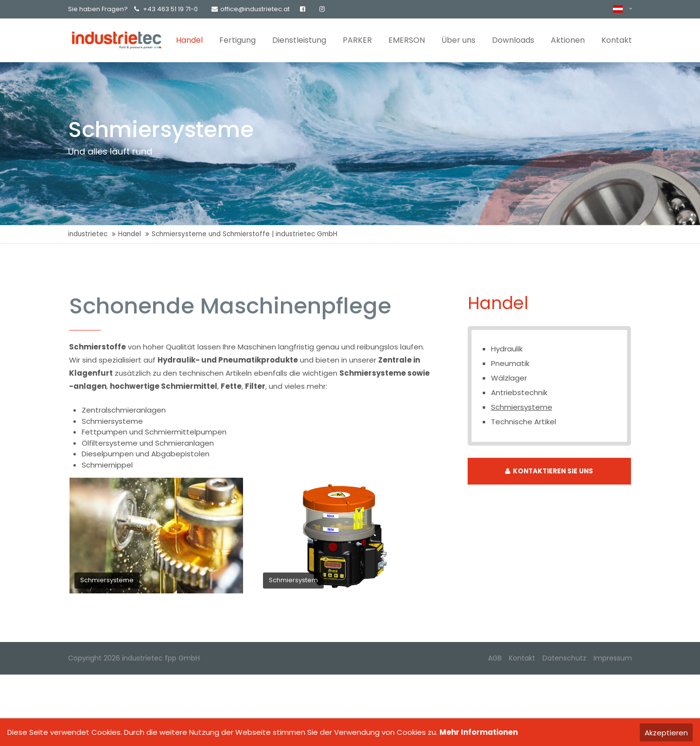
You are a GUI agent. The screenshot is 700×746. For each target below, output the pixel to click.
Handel (130, 234)
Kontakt (522, 658)
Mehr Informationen (479, 732)
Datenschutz (564, 658)
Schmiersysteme (522, 407)
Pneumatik (510, 363)
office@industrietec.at (251, 9)
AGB (495, 658)
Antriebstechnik (519, 392)
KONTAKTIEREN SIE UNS (549, 471)
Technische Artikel (524, 422)
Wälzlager (509, 378)
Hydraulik (507, 349)
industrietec (88, 234)
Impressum (613, 658)
